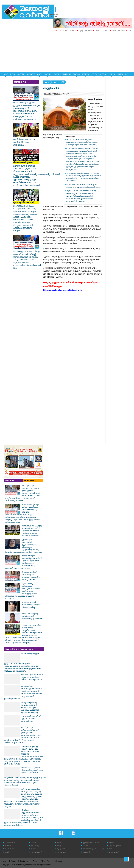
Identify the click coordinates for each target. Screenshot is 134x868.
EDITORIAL (7, 79)
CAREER (21, 74)
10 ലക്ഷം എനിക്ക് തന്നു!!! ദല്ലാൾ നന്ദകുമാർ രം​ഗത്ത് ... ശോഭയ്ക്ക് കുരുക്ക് (31, 576)
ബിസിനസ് (9, 849)
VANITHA (47, 74)
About (13, 861)
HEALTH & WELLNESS (62, 74)
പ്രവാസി (86, 852)
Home (4, 861)
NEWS (13, 74)
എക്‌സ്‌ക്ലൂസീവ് (115, 846)
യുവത (111, 843)
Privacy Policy (46, 861)
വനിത (33, 843)
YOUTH (112, 74)
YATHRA (94, 74)
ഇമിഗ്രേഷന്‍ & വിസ (91, 843)
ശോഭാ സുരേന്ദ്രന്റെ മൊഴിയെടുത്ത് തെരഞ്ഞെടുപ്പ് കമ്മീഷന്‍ (32, 617)
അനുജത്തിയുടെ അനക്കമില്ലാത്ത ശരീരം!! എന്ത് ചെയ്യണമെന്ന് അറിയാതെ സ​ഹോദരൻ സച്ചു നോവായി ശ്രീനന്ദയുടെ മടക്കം (24, 562)
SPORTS (85, 74)
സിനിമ (34, 849)
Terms (35, 861)
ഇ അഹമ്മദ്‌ (114, 852)
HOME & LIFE (122, 74)
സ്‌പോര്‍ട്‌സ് (36, 852)
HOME (6, 74)
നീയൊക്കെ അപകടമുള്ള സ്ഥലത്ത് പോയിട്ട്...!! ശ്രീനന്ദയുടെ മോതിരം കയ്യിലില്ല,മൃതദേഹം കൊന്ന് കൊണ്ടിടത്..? (32, 531)
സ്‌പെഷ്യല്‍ (62, 852)
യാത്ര (59, 846)
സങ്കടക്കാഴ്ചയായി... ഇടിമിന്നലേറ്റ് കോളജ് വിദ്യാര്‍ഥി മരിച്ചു (31, 605)
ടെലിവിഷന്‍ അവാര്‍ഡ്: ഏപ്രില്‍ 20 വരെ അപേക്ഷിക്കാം (26, 141)
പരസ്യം (86, 846)
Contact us (24, 861)
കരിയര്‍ (8, 846)
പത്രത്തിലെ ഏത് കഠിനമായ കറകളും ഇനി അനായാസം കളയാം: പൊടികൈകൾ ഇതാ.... (84, 186)
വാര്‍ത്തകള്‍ (10, 843)
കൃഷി (7, 852)
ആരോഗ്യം (35, 846)
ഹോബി (60, 843)
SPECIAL (103, 74)
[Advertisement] (67, 52)
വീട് (55, 82)
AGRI (39, 74)
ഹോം (47, 82)
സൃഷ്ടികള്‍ (61, 849)
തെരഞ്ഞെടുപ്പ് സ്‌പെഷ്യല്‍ (94, 849)
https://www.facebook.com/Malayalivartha (63, 291)
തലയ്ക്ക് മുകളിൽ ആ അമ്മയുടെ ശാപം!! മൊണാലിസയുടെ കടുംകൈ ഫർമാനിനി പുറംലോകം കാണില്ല (30, 708)
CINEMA (76, 74)
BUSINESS (31, 74)
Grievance (58, 861)
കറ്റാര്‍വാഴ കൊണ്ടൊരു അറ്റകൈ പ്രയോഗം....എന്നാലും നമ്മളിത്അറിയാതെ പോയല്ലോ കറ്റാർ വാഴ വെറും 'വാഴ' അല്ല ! (82, 142)
